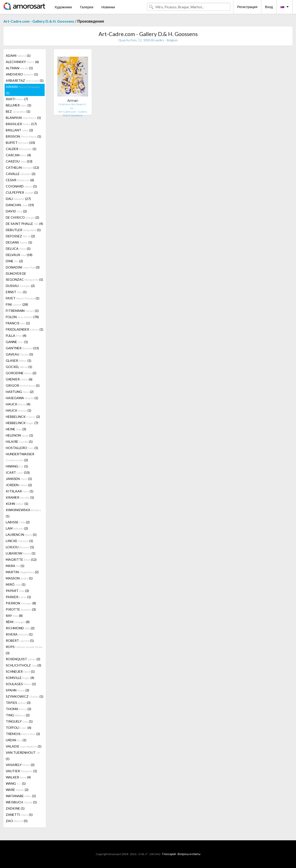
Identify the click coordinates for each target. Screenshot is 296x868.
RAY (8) (14, 616)
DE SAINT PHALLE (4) (24, 224)
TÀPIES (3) (18, 703)
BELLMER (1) (18, 105)
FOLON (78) (22, 317)
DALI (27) (18, 199)
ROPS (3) (24, 650)
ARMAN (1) (23, 90)
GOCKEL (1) (19, 367)
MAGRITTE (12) (21, 559)
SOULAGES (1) (21, 684)
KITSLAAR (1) (20, 491)
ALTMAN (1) (19, 68)
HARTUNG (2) (20, 392)
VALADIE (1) (24, 746)
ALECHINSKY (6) (22, 62)
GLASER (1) (18, 360)
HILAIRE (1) (19, 442)
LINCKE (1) (19, 541)
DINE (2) (14, 261)
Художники (63, 7)
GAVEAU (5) (19, 354)
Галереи (87, 7)
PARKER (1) (18, 597)
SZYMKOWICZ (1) (25, 696)
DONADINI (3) (23, 267)
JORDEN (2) (19, 485)
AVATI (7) (17, 99)
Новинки (108, 7)
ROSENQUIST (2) (23, 659)
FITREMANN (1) (22, 311)
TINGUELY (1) (19, 721)
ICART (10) (18, 472)
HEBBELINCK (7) (22, 423)
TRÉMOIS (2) (23, 734)
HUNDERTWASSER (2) (20, 457)
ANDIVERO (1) (22, 74)
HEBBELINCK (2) (23, 417)
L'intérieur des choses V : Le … (73, 106)
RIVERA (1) (19, 634)
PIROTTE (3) (21, 609)
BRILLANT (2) (19, 130)
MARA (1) (15, 566)
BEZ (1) (18, 111)
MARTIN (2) (22, 572)
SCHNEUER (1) (20, 671)
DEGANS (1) (19, 242)
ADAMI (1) (18, 56)
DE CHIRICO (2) (22, 217)
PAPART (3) (17, 591)
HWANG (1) (17, 466)
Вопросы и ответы (189, 854)
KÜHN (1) (17, 504)
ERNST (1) (16, 292)
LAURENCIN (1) (21, 535)
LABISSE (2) (18, 522)
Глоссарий (169, 854)
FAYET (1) (23, 298)
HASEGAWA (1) (22, 398)
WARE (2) (17, 790)
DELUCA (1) (18, 249)
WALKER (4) (18, 777)
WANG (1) (16, 783)
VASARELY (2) (20, 765)
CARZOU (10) (19, 161)
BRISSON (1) (23, 136)
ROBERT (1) (20, 640)
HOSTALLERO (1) (22, 448)
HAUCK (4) (18, 404)
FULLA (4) (16, 336)
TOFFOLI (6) (18, 728)
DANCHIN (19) (20, 205)
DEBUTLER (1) (23, 230)
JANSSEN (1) (19, 479)
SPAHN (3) (17, 690)
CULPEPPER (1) (22, 192)
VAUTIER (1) (21, 771)
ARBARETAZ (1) (25, 80)
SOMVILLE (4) (20, 678)
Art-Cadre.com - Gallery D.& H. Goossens (39, 21)
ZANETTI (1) (19, 815)
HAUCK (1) (18, 410)
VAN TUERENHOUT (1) (23, 756)
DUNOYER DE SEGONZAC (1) (24, 276)
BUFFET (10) (20, 143)
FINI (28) (17, 304)
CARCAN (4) (18, 155)
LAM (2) (17, 528)
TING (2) (18, 715)
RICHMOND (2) (20, 628)
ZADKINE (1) (15, 808)
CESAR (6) (20, 180)
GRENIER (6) (19, 379)
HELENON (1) (19, 435)
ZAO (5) (17, 821)
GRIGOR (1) (23, 385)
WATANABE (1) (21, 796)
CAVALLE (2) (21, 174)
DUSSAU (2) (20, 286)
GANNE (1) (17, 342)
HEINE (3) (16, 429)
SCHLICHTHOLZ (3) (23, 665)
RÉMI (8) (18, 622)
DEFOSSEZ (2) (20, 236)
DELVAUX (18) (19, 255)
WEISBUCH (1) (21, 802)
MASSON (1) (19, 578)
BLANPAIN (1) (23, 118)
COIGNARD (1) (21, 186)
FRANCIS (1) (18, 323)
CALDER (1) (21, 149)
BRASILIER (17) (21, 124)
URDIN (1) (16, 740)
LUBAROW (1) (21, 553)
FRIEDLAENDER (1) (25, 329)
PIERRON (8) (21, 603)
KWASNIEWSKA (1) (23, 513)
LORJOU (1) (20, 547)
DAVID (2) (16, 211)
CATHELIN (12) (22, 167)
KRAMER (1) (20, 497)
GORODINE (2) (21, 373)
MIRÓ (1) (16, 584)
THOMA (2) (18, 709)
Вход (269, 7)
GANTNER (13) (22, 348)
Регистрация (247, 7)
